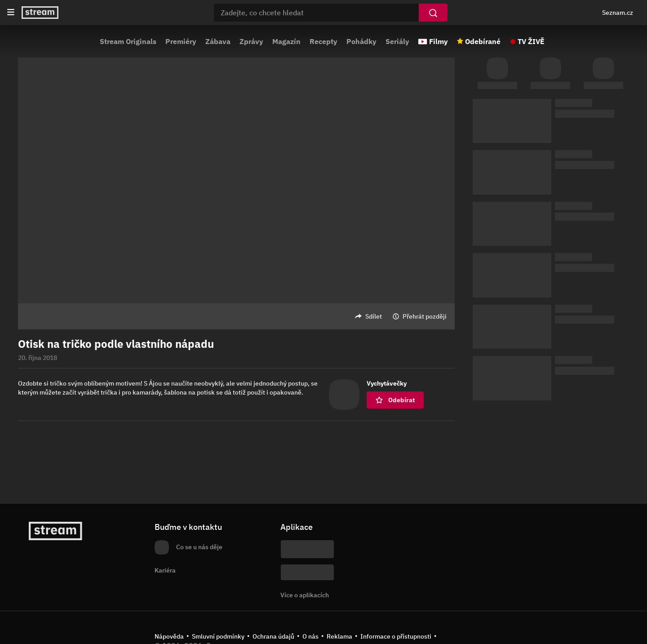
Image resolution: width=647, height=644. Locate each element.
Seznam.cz (618, 13)
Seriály (397, 41)
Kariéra (165, 570)
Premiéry (181, 41)
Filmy (439, 41)
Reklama (339, 636)
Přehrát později (425, 316)
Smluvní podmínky (218, 636)
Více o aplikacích (305, 595)
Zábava (218, 41)
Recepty (323, 41)
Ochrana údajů (273, 636)
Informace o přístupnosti (396, 636)
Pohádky (361, 41)
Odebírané (483, 41)
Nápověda (169, 636)
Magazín (286, 41)
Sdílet (374, 316)
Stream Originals (128, 41)
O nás (310, 636)
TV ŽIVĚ (531, 41)
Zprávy (251, 41)
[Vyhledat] (433, 13)
